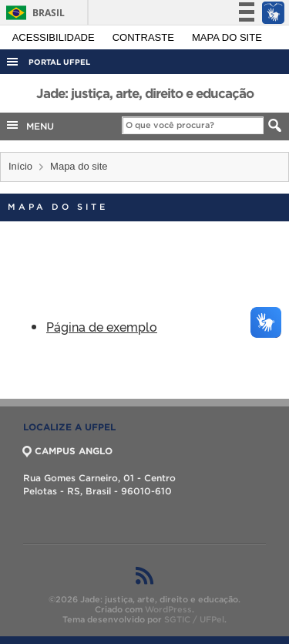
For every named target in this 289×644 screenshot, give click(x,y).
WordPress (168, 609)
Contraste (145, 37)
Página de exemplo (102, 326)
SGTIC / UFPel (194, 619)
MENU (29, 125)
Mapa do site (227, 37)
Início (20, 166)
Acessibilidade (55, 37)
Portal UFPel (59, 62)
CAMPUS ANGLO (68, 451)
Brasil (33, 13)
